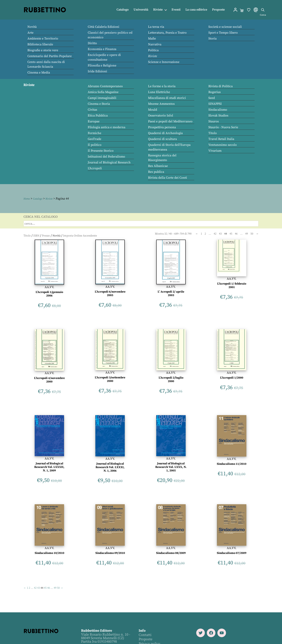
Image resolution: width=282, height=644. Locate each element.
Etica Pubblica (98, 116)
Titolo (213, 133)
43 (220, 234)
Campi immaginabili (102, 98)
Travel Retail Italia (221, 139)
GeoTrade (94, 139)
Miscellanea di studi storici (167, 98)
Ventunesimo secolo (223, 145)
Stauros (214, 121)
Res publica (156, 172)
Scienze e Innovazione (164, 62)
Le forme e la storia (162, 86)
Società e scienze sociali (225, 27)
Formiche (94, 133)
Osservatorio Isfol (161, 116)
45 (231, 234)
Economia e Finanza (102, 49)
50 (252, 234)
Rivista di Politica (221, 86)
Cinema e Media (39, 73)
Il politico (95, 145)
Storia (212, 39)
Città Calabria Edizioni (103, 27)
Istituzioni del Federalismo (106, 157)
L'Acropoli (95, 168)
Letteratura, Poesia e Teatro (167, 33)
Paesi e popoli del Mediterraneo (170, 121)
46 (236, 234)
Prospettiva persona (162, 127)
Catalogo (123, 10)
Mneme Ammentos (161, 104)
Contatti (145, 635)
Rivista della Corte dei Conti (168, 178)
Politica (153, 50)
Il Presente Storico (101, 151)
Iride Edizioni (97, 71)
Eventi (176, 10)
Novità (32, 27)
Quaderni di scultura (162, 139)
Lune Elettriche (159, 92)
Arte (30, 33)
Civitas (92, 110)
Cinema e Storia (99, 104)
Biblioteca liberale (40, 44)
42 (215, 234)
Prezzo (46, 236)
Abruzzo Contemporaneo (105, 86)
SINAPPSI (215, 104)
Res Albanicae (158, 166)
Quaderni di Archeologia (165, 133)
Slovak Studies (218, 116)
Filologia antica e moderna (107, 127)
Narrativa (155, 44)
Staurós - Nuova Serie (223, 127)
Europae (94, 121)
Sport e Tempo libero (223, 33)
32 (166, 234)
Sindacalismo (218, 110)
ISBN (36, 236)
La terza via (156, 27)
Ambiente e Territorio (43, 39)
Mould (153, 110)
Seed (212, 98)
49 (247, 234)
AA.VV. (49, 287)
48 (170, 234)
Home (27, 199)
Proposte (218, 10)
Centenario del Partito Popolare (50, 56)
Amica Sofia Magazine (103, 92)
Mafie (152, 39)
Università (141, 10)
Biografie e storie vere (43, 50)
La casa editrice (196, 10)
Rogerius (215, 92)
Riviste (158, 10)
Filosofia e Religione (102, 65)
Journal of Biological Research (109, 162)
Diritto (92, 43)
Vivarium (215, 151)
